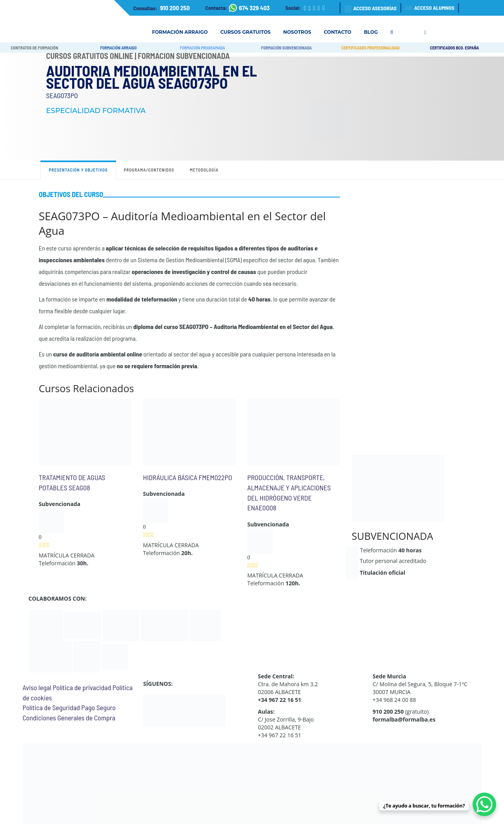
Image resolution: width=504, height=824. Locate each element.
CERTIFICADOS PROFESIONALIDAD (370, 48)
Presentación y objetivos (78, 170)
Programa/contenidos (149, 170)
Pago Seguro (98, 707)
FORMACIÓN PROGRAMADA (203, 48)
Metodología (204, 170)
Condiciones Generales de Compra (69, 718)
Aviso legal (37, 687)
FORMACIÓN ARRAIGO (118, 48)
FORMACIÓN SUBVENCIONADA (287, 48)
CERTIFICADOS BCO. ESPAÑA (454, 48)
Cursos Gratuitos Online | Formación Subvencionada (138, 56)
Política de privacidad (82, 687)
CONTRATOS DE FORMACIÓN (34, 48)
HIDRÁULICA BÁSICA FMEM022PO (188, 477)
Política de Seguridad (51, 707)
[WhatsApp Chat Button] (484, 804)
